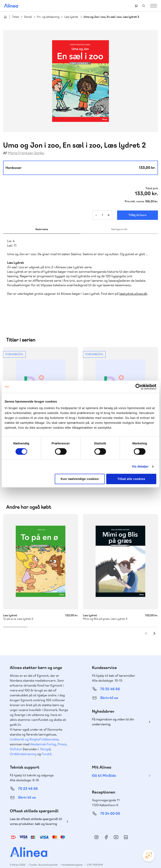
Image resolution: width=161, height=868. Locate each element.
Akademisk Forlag (43, 736)
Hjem (5, 17)
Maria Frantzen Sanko (26, 153)
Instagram (96, 829)
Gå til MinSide (104, 767)
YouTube (116, 829)
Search (144, 6)
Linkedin (126, 829)
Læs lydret (71, 17)
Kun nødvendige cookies (80, 479)
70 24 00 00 (110, 805)
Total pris (152, 188)
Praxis (62, 736)
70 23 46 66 (28, 780)
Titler (16, 17)
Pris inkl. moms (134, 201)
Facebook (106, 829)
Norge (45, 741)
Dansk (28, 17)
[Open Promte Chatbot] (149, 856)
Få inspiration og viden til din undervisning (113, 713)
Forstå (47, 746)
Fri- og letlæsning (48, 17)
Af (5, 153)
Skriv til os (109, 689)
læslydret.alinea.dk (133, 294)
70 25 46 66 (110, 681)
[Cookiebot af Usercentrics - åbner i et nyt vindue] (138, 387)
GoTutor (16, 741)
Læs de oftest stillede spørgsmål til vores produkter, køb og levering (36, 813)
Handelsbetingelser (72, 856)
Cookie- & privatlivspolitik (43, 856)
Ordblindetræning (23, 746)
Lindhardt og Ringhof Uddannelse (34, 731)
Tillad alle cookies (131, 479)
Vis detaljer (140, 467)
